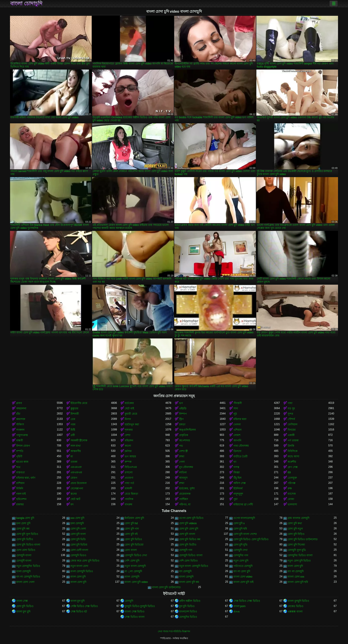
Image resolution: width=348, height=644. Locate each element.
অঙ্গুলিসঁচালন (187, 430)
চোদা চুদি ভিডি (78, 539)
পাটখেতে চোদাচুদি (243, 566)
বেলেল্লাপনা (77, 488)
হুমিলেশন (21, 499)
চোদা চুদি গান (132, 529)
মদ (72, 504)
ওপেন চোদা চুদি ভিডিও (191, 518)
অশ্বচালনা (21, 408)
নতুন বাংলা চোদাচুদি (135, 566)
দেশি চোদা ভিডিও (188, 561)
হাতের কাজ (22, 462)
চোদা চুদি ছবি (240, 529)
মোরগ (74, 478)
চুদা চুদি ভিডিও (187, 606)
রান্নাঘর (20, 504)
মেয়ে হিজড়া (131, 494)
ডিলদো (237, 451)
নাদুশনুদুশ (238, 494)
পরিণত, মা (185, 504)
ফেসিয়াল (293, 424)
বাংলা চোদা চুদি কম (189, 582)
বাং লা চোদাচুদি (296, 571)
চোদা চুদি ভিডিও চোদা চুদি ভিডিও (251, 539)
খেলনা (237, 424)
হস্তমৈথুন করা (132, 424)
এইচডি (183, 408)
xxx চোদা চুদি (78, 518)
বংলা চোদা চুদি (295, 566)
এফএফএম (76, 472)
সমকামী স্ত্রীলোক (79, 440)
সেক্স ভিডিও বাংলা (135, 617)
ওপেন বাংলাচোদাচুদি (244, 518)
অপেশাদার (185, 440)
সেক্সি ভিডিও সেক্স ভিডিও (84, 606)
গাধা (290, 403)
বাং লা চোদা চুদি (242, 571)
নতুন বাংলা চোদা (79, 566)
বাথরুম (129, 504)
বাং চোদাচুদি (185, 571)
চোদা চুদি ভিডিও (133, 539)
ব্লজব (19, 403)
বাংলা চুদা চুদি (78, 601)
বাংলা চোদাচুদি (26, 4)
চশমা (182, 456)
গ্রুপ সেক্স (293, 467)
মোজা (291, 499)
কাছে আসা (293, 456)
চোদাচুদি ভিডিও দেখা (136, 555)
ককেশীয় (292, 462)
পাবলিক (129, 499)
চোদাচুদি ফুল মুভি (297, 550)
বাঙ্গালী (128, 488)
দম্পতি (20, 451)
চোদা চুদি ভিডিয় (79, 545)
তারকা (74, 462)
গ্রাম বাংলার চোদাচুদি (299, 518)
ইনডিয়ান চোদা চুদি (134, 518)
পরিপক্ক (292, 483)
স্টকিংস (20, 424)
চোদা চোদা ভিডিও (26, 550)
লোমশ (237, 435)
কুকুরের (74, 408)
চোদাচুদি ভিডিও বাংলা (191, 555)
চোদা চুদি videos (188, 523)
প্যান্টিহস (184, 499)
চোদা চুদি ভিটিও (25, 539)
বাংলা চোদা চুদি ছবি (298, 582)
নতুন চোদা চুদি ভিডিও (299, 561)
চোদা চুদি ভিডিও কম (190, 539)
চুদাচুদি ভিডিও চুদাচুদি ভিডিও (140, 606)
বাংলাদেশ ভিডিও (188, 612)
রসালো (129, 472)
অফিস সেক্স (240, 483)
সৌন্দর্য (291, 419)
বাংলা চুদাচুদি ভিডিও (298, 601)
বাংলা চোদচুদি (186, 577)
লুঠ (235, 414)
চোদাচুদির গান (241, 555)
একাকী (291, 435)
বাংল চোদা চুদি (78, 577)
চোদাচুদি (129, 601)
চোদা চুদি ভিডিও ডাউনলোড (303, 539)
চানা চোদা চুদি (23, 523)
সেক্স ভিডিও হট (79, 612)
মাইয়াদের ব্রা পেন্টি (243, 504)
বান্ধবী (20, 440)
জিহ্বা (237, 472)
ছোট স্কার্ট (75, 499)
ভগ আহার (130, 456)
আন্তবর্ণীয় (76, 451)
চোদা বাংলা (131, 550)
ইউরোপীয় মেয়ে (79, 403)
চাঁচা (18, 414)
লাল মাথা (76, 446)
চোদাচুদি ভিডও (78, 555)
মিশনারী (75, 414)
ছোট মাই (129, 408)
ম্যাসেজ (292, 494)
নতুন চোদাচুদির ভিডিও (28, 566)
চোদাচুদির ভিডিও (188, 617)
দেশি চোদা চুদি (132, 561)
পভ (181, 446)
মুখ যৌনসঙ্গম (186, 467)
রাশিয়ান (20, 483)
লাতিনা (183, 472)
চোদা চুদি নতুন (295, 529)
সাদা (236, 408)
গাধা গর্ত (129, 483)
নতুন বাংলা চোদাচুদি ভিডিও (194, 566)
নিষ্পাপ (183, 414)
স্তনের (74, 494)
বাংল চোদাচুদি (132, 577)
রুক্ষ (290, 488)
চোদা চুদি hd (131, 523)
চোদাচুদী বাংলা (24, 561)
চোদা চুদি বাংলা (187, 534)
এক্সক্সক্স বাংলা (295, 612)
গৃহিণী (19, 456)
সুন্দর (290, 414)
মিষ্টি (73, 430)
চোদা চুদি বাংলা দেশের (245, 534)
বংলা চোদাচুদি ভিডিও (82, 571)
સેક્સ (237, 612)
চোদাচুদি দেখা (240, 550)
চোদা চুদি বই (131, 534)
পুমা (235, 499)
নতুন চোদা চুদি (241, 561)
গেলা (182, 462)
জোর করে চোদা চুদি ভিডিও (85, 561)
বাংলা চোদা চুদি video (136, 582)
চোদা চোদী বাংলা (79, 550)
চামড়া (182, 424)
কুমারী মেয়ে (131, 414)
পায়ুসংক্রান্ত (22, 435)
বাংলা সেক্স (22, 601)
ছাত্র (18, 467)
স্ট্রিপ (181, 419)
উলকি (291, 446)
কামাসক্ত (21, 419)
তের (73, 419)
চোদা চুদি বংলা (78, 534)
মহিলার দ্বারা (240, 419)
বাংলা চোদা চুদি (79, 582)
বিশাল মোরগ (23, 446)
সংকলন (20, 430)
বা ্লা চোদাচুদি (133, 571)
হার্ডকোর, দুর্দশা (187, 488)
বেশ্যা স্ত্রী (183, 451)
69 (289, 472)
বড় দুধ (291, 408)
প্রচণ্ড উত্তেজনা (79, 483)
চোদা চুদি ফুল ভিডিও (27, 534)
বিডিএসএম (131, 467)
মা (72, 456)
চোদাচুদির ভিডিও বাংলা (300, 555)
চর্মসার (128, 451)
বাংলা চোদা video (243, 577)
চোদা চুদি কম (23, 529)
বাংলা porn (239, 606)
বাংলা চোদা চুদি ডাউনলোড (166, 587)
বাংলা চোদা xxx (296, 577)
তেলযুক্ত (292, 478)
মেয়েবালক (185, 494)
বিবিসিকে (293, 451)
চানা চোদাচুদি (77, 523)
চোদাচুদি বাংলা (24, 555)
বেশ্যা (128, 435)
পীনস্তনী (238, 403)
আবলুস (183, 478)
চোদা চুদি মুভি (241, 545)
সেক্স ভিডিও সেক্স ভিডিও (247, 601)
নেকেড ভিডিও (295, 606)
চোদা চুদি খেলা (78, 529)
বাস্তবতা (20, 472)
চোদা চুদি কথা (295, 523)
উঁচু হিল (237, 478)
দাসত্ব (236, 467)
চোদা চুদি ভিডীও (188, 545)
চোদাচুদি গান (186, 550)
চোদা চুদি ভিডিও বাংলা (28, 545)
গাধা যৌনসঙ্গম (241, 446)
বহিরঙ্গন (129, 440)
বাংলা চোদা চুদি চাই (243, 582)
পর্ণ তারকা (293, 440)
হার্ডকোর (129, 403)
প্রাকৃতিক (184, 435)
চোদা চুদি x (239, 523)
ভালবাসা (292, 504)
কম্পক (128, 462)
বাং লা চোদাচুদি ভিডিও (28, 577)
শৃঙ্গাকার (129, 430)
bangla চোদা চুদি (25, 518)
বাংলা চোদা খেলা (25, 582)
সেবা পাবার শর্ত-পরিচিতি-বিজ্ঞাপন (174, 631)
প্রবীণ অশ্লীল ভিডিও (190, 601)
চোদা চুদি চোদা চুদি (189, 529)
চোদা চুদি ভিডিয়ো (134, 545)
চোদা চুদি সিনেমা (296, 545)
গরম (73, 424)
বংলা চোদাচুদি (23, 571)
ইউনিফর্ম (238, 488)
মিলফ (128, 419)
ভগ (181, 403)
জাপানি (237, 440)
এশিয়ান (237, 430)
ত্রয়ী (73, 435)
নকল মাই (21, 494)
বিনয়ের (292, 430)
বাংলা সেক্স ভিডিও (135, 612)
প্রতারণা (129, 478)
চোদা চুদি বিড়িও (296, 534)
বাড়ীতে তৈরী (240, 456)
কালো (128, 446)
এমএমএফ (76, 467)
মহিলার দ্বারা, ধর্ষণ (26, 478)
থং (235, 462)
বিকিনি (20, 488)
